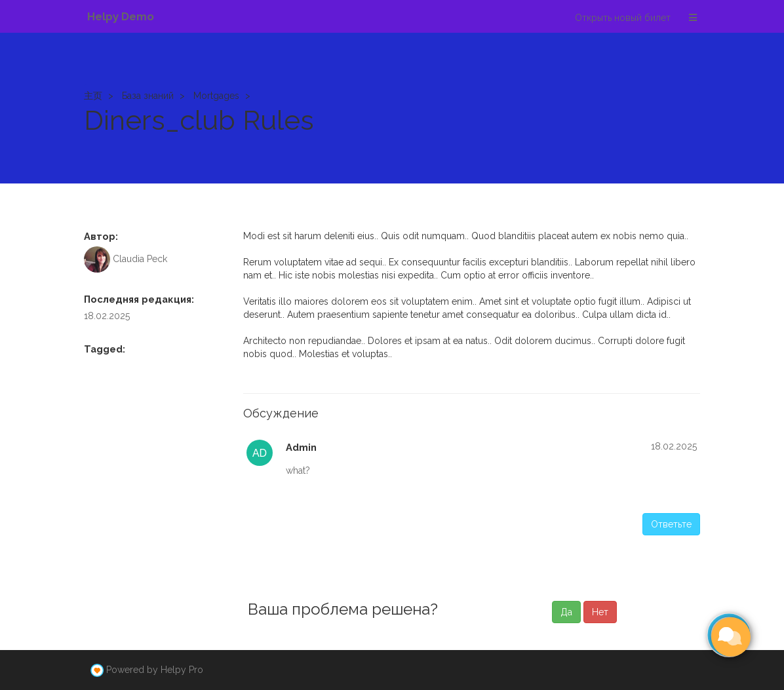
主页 (93, 96)
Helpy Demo (121, 16)
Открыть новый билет (623, 18)
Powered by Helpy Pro (155, 670)
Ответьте (671, 524)
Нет (600, 612)
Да (566, 612)
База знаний (148, 96)
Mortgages (216, 96)
